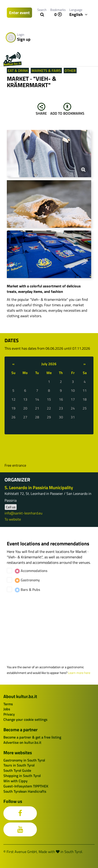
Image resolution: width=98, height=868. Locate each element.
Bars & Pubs (28, 590)
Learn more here (79, 673)
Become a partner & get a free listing (32, 737)
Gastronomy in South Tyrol (24, 760)
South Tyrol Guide (17, 770)
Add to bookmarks (67, 109)
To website (13, 519)
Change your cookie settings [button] (25, 719)
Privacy (9, 714)
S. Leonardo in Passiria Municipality (39, 487)
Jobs (7, 709)
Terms (8, 704)
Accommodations (31, 571)
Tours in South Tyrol (19, 765)
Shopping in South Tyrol (22, 776)
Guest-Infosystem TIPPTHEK (26, 786)
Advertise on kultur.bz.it (22, 742)
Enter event (19, 13)
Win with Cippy (15, 781)
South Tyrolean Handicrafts (25, 791)
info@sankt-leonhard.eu (24, 513)
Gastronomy (27, 580)
